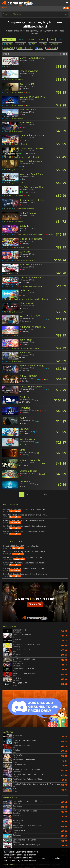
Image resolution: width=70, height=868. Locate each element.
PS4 (41, 39)
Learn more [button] (9, 864)
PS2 (62, 39)
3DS (43, 44)
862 (45, 494)
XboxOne (56, 44)
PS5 (31, 39)
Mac (39, 48)
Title (6, 54)
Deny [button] (44, 858)
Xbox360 (8, 48)
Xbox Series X (25, 48)
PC (21, 39)
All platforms (9, 39)
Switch (20, 44)
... (39, 494)
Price (64, 54)
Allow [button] (58, 858)
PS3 (52, 39)
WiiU (32, 44)
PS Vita (8, 44)
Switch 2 (52, 48)
